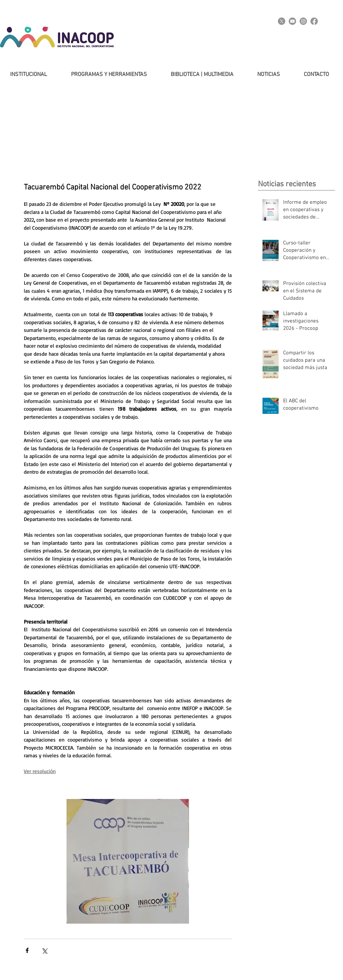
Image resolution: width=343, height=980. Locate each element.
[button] (102, 75)
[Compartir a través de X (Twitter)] (44, 950)
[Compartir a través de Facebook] (27, 950)
